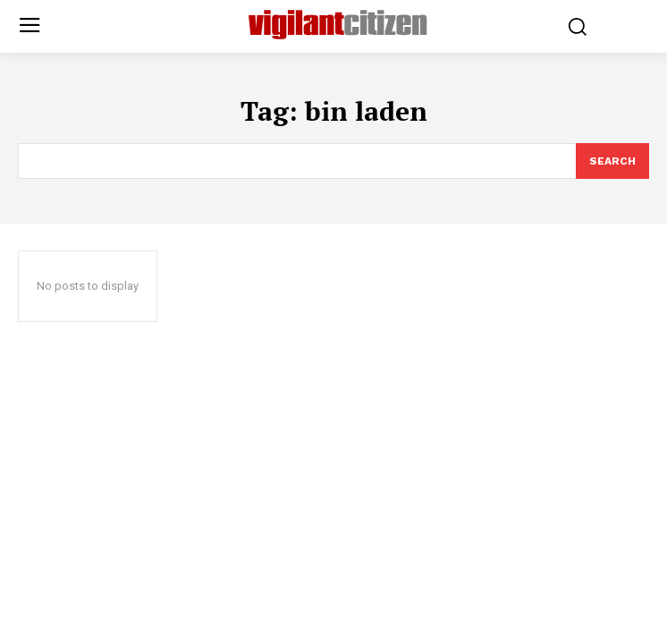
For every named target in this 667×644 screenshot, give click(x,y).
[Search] (612, 161)
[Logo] (338, 25)
